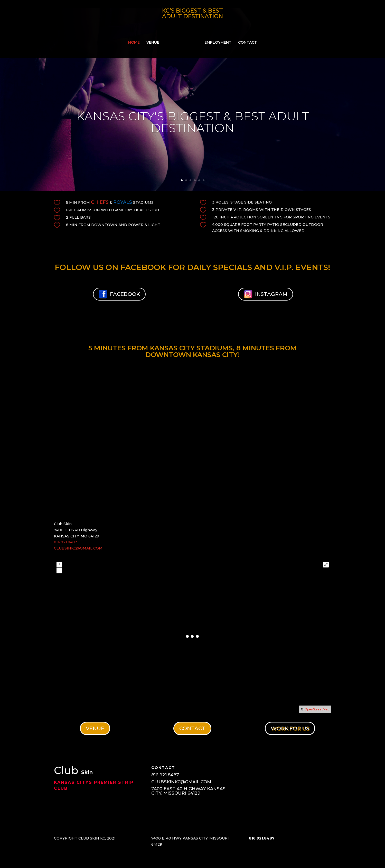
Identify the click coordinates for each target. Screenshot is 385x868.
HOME (136, 41)
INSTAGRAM (266, 294)
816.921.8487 (65, 542)
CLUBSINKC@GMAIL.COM (78, 548)
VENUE (155, 41)
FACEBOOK (119, 294)
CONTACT (246, 41)
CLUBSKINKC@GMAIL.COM (181, 782)
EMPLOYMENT (216, 41)
